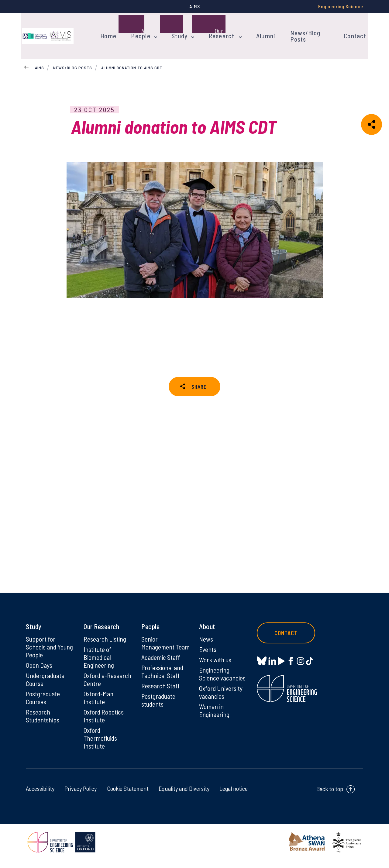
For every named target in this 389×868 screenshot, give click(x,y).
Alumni (259, 30)
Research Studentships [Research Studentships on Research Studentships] (43, 724)
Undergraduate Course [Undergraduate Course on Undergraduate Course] (45, 687)
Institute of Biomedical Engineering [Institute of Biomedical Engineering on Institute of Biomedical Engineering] (99, 665)
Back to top (330, 797)
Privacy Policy (81, 796)
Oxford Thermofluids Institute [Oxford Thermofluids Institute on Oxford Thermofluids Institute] (101, 746)
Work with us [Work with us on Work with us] (215, 667)
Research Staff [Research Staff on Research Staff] (161, 701)
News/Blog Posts (306, 30)
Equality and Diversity (184, 796)
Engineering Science (341, 6)
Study (177, 30)
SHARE (199, 376)
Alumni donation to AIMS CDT (132, 56)
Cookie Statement (128, 796)
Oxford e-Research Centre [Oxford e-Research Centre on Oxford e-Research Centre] (108, 687)
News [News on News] (206, 647)
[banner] (47, 30)
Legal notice (234, 796)
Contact (354, 30)
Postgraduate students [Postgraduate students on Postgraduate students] (159, 716)
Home (108, 30)
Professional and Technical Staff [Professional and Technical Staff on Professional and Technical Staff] (163, 687)
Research (217, 30)
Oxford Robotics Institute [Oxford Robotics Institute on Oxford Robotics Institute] (104, 724)
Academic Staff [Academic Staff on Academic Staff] (161, 673)
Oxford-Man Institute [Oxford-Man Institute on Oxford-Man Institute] (98, 705)
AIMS (40, 56)
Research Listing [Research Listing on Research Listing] (105, 647)
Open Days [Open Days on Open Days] (39, 673)
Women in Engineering (214, 718)
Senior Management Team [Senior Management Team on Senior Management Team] (158, 655)
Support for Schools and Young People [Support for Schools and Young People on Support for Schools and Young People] (50, 655)
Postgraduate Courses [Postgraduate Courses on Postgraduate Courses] (43, 705)
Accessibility (40, 796)
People (139, 30)
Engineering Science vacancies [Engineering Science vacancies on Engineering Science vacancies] (222, 682)
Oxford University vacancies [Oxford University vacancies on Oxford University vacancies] (221, 700)
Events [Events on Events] (208, 657)
